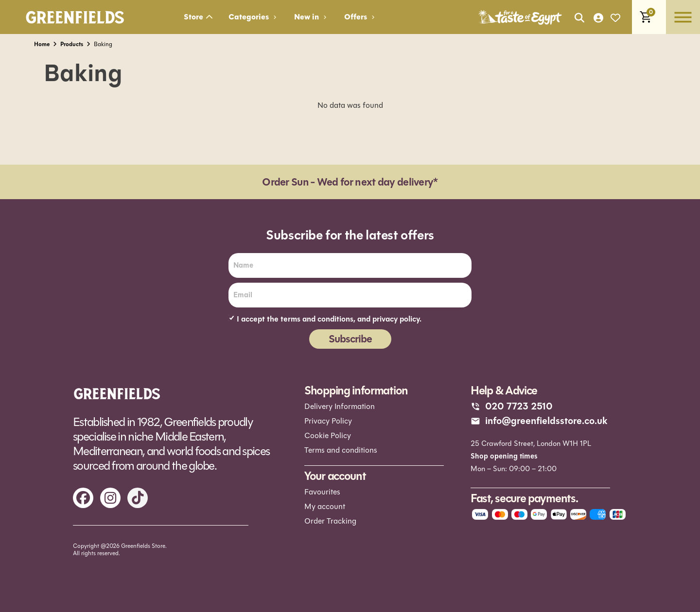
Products (72, 44)
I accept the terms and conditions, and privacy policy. (329, 319)
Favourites (322, 491)
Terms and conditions (341, 450)
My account (325, 506)
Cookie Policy (328, 435)
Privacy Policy (328, 421)
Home (42, 44)
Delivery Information (340, 406)
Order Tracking (330, 520)
